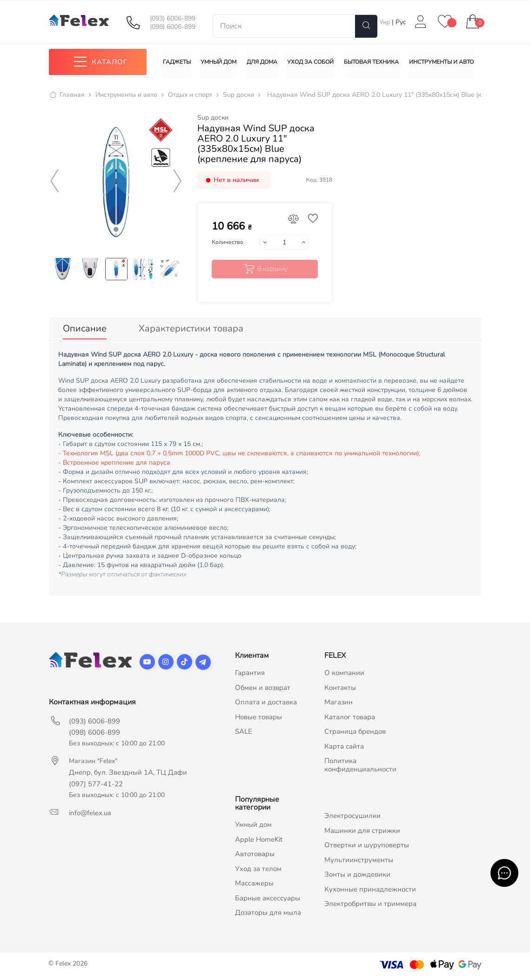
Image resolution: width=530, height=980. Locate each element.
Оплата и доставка (266, 703)
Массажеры (254, 885)
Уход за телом (258, 870)
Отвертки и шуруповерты (367, 846)
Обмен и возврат (263, 689)
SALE (244, 733)
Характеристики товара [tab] (191, 331)
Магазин (339, 703)
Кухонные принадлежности (370, 891)
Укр (386, 22)
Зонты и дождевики (357, 876)
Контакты (340, 689)
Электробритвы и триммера (370, 905)
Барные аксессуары (268, 899)
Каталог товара (350, 718)
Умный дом (253, 826)
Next (177, 184)
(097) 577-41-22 (96, 785)
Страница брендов (355, 733)
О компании (344, 674)
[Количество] (284, 245)
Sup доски (213, 121)
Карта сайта (344, 748)
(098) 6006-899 (173, 27)
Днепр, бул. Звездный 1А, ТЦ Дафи (128, 774)
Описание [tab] (85, 331)
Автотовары (255, 855)
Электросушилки (352, 817)
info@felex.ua (90, 814)
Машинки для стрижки (362, 832)
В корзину (265, 272)
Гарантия (250, 674)
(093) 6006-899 (173, 19)
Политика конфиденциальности (360, 766)
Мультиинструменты (359, 861)
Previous (55, 184)
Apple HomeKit (259, 841)
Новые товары (258, 718)
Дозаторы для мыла (268, 914)
